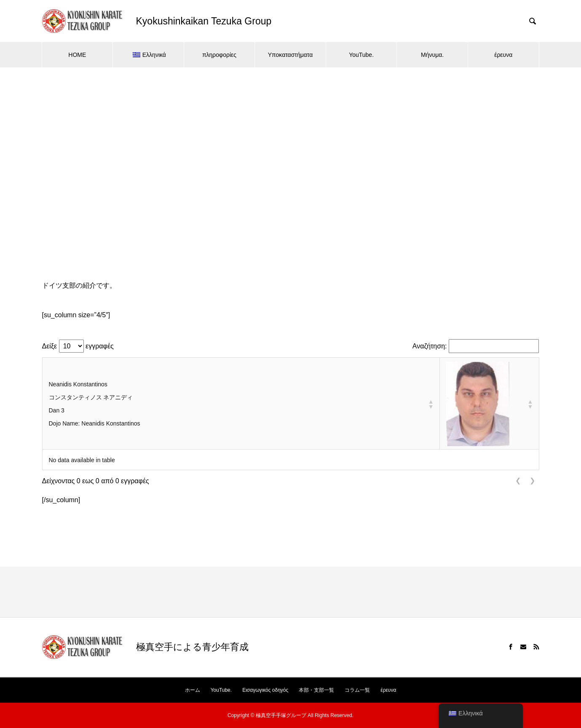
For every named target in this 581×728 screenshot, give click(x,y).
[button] (431, 404)
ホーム (193, 690)
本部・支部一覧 (316, 690)
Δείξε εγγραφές (78, 346)
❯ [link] (532, 480)
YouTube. (361, 55)
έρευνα (503, 55)
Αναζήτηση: (430, 346)
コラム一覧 (357, 690)
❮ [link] (518, 480)
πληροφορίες (219, 55)
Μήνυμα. (432, 55)
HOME (77, 55)
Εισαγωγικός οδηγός (265, 690)
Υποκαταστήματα (290, 55)
